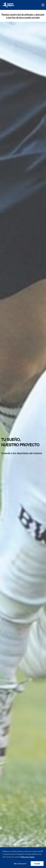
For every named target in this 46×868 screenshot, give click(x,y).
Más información (20, 864)
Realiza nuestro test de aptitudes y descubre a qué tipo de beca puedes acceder (23, 16)
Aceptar (37, 864)
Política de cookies (27, 857)
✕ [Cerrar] (42, 851)
